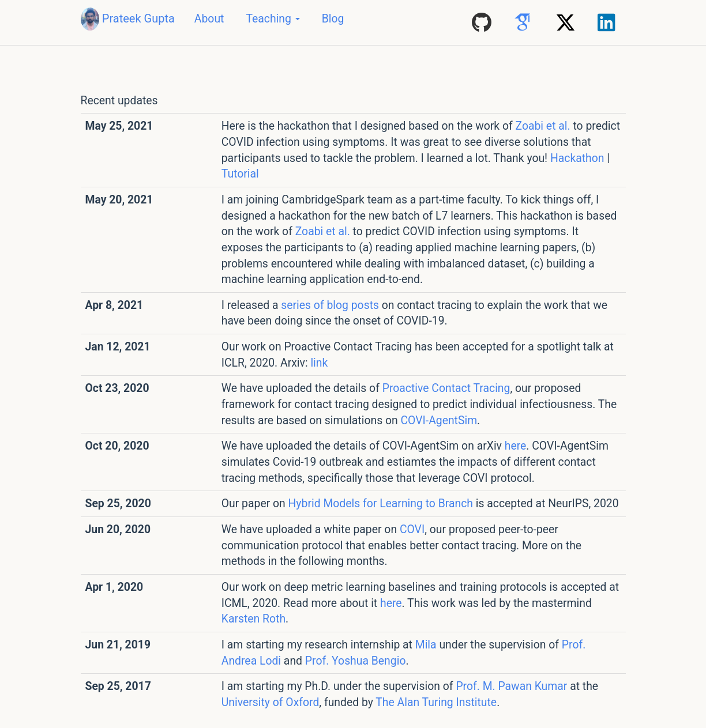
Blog (333, 19)
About (209, 19)
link (319, 363)
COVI (412, 529)
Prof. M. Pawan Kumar (511, 686)
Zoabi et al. (543, 126)
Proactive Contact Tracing (446, 388)
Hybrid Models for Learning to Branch (381, 503)
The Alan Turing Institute (436, 702)
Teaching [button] (273, 19)
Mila (426, 645)
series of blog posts (330, 305)
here (516, 446)
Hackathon (577, 158)
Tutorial (240, 174)
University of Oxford (271, 702)
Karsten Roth (254, 619)
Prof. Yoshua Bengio (356, 661)
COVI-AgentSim (439, 420)
